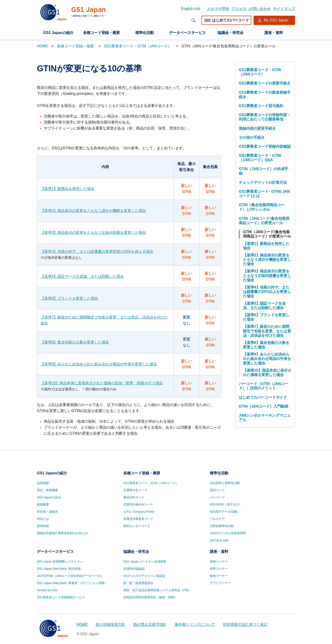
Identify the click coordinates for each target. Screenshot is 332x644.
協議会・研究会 (231, 33)
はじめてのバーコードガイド (263, 397)
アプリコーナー (220, 583)
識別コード (217, 490)
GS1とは (43, 519)
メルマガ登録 (218, 9)
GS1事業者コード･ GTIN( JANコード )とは (264, 194)
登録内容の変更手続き (257, 128)
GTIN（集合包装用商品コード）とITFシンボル (262, 207)
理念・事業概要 (47, 490)
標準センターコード (137, 526)
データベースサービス (187, 33)
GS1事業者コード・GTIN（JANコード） (138, 46)
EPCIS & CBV (219, 540)
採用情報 (43, 526)
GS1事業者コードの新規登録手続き (265, 95)
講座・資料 (274, 33)
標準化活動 (145, 33)
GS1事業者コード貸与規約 (261, 106)
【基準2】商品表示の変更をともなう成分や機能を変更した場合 (93, 211)
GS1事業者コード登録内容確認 (265, 146)
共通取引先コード (135, 490)
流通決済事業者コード (138, 519)
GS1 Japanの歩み (49, 497)
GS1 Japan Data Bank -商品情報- (59, 569)
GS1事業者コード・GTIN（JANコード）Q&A (260, 158)
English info (191, 9)
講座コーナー (219, 561)
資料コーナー (219, 569)
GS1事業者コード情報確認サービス (61, 597)
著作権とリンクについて (195, 624)
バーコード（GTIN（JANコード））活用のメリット (264, 386)
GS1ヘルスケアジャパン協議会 (144, 576)
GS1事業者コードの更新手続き (265, 83)
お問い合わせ (260, 9)
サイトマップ (284, 9)
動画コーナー (219, 576)
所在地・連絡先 (47, 512)
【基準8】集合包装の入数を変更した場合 (75, 342)
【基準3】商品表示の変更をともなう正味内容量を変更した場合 (93, 233)
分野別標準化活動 (222, 526)
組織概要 (43, 504)
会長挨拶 (43, 483)
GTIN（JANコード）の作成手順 (264, 171)
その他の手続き (252, 137)
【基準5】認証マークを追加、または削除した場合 (82, 276)
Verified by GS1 (47, 590)
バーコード (217, 497)
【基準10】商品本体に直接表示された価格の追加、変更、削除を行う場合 (102, 383)
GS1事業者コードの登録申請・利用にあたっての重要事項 (265, 117)
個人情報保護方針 (110, 624)
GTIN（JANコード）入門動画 (264, 406)
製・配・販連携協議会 (138, 583)
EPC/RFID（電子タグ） (226, 504)
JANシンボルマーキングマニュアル (265, 418)
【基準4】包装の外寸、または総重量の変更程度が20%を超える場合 (97, 251)
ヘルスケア (217, 519)
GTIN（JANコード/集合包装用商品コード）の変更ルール (264, 221)
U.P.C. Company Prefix (139, 512)
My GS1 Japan (276, 20)
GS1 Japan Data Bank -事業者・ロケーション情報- (71, 583)
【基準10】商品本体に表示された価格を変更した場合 (267, 373)
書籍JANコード (134, 497)
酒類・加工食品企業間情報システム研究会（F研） (157, 590)
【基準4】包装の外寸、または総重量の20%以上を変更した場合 (267, 292)
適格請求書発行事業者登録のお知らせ (62, 533)
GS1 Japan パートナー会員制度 (145, 561)
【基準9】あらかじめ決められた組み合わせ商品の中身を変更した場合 (99, 364)
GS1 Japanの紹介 (58, 33)
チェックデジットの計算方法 (263, 182)
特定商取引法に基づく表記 (245, 624)
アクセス (239, 9)
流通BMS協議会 (134, 569)
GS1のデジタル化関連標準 (228, 533)
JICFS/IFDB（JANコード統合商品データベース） (70, 576)
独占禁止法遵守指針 (150, 624)
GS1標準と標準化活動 (225, 483)
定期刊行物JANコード (138, 504)
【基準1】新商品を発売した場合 (67, 189)
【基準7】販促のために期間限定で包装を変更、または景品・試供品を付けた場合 (104, 320)
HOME (42, 46)
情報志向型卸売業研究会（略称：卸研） (150, 597)
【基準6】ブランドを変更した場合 (69, 298)
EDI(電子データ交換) (224, 512)
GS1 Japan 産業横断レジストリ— (60, 561)
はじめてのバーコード (226, 20)
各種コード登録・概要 (101, 33)
